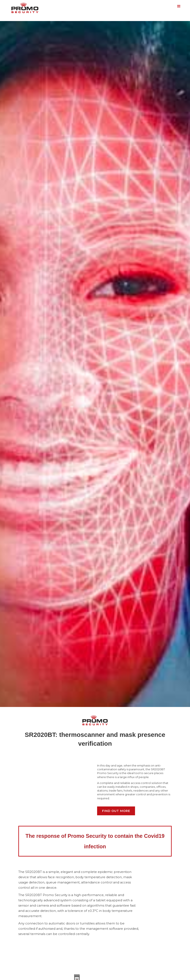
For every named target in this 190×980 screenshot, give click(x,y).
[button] (179, 6)
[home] (25, 7)
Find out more (116, 811)
